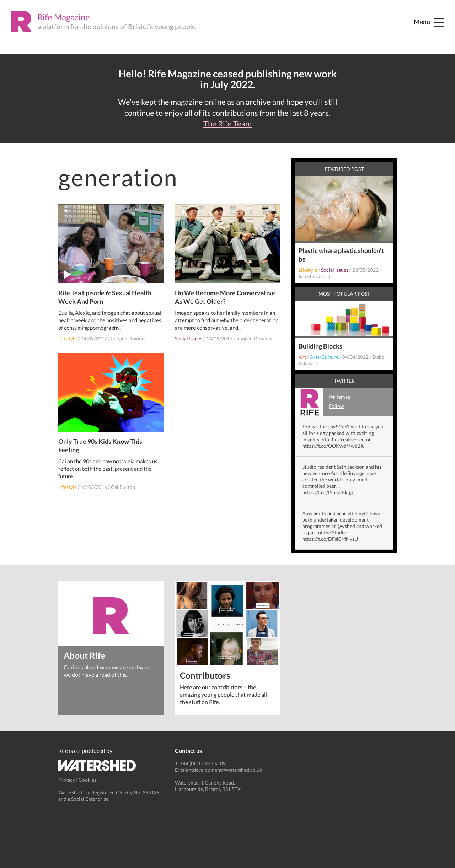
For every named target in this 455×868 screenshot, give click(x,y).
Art (302, 357)
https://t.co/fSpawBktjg (328, 492)
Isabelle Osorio (315, 276)
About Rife (84, 655)
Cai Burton (123, 487)
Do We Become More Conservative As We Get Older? (225, 297)
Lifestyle (68, 338)
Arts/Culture (324, 357)
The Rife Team (227, 124)
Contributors (205, 675)
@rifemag (323, 402)
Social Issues (189, 338)
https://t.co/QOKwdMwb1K (333, 446)
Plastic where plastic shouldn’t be (341, 255)
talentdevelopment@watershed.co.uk (221, 770)
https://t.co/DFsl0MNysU (330, 539)
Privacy (67, 780)
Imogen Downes (129, 338)
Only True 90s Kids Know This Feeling (100, 446)
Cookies (87, 780)
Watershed (97, 765)
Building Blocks (320, 346)
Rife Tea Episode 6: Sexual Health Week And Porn (105, 297)
